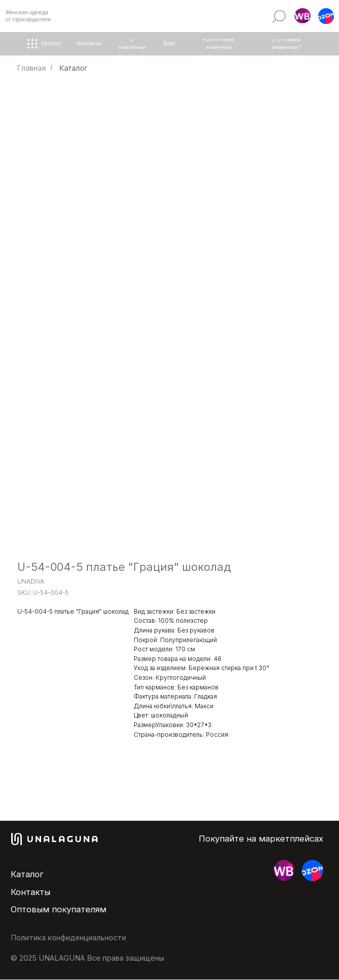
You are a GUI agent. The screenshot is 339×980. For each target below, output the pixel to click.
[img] (279, 17)
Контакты (30, 892)
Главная (32, 68)
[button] (302, 16)
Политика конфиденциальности (68, 938)
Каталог (73, 68)
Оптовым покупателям (58, 909)
